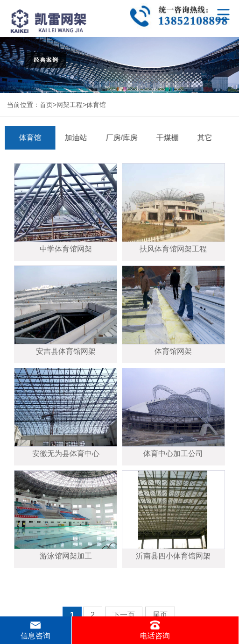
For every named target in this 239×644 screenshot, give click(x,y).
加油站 (74, 138)
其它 (203, 138)
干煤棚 (166, 138)
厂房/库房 (120, 138)
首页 (46, 105)
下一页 (124, 615)
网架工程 (70, 105)
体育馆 (96, 105)
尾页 (160, 615)
